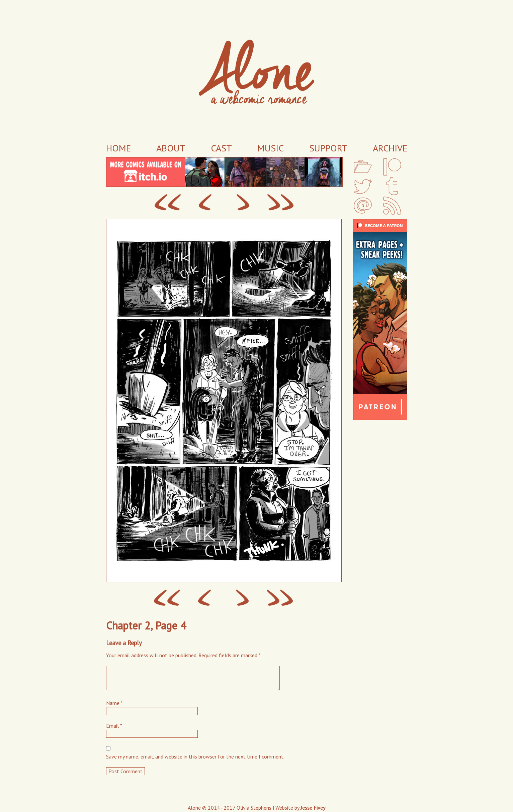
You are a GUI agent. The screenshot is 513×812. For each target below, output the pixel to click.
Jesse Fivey (313, 808)
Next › (243, 203)
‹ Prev (205, 203)
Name (114, 703)
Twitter (363, 186)
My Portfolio (363, 167)
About (171, 148)
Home (118, 148)
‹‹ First (167, 203)
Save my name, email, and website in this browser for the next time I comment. (195, 757)
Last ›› (281, 203)
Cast (221, 148)
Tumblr (392, 186)
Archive (390, 148)
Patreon (392, 167)
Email (363, 206)
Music (271, 148)
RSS (392, 206)
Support (328, 148)
